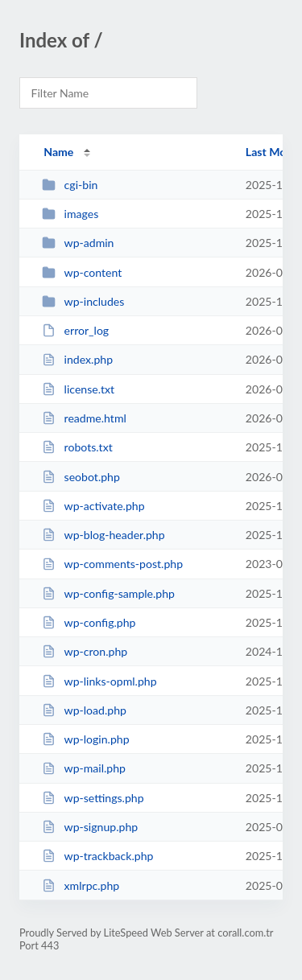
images (70, 214)
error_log (75, 330)
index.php (77, 359)
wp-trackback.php (97, 856)
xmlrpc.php (81, 885)
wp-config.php (89, 622)
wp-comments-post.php (112, 564)
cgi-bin (70, 185)
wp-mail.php (84, 768)
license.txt (78, 389)
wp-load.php (84, 710)
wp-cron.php (85, 651)
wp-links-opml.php (99, 681)
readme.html (84, 418)
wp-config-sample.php (108, 593)
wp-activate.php (93, 506)
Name (58, 152)
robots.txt (77, 447)
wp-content (82, 272)
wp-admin (78, 243)
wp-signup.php (90, 827)
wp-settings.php (93, 798)
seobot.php (81, 477)
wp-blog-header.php (103, 535)
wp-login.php (85, 739)
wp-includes (83, 301)
